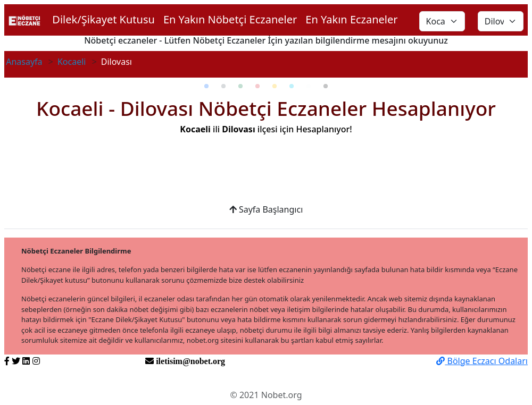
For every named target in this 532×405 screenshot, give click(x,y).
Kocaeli (72, 62)
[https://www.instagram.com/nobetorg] (36, 361)
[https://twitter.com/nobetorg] (16, 361)
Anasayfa (24, 62)
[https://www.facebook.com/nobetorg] (7, 361)
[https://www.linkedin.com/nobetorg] (26, 361)
